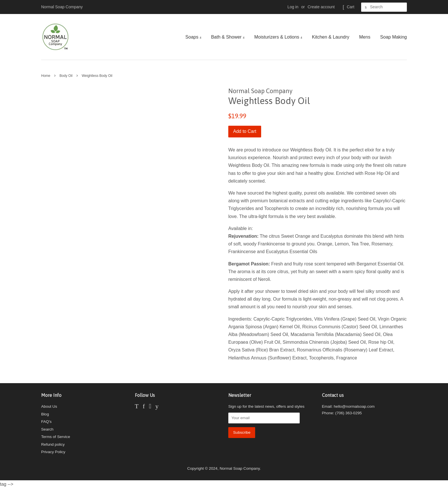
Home (46, 76)
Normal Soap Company (240, 468)
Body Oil (66, 76)
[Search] (384, 7)
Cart (351, 7)
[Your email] (264, 418)
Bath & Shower (228, 37)
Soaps (193, 37)
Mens (365, 37)
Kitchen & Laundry (331, 37)
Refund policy (53, 444)
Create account (321, 7)
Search (47, 429)
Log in (293, 7)
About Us (49, 406)
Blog (45, 414)
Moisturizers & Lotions (278, 37)
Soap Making (394, 37)
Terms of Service (56, 437)
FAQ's (46, 422)
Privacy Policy (53, 452)
